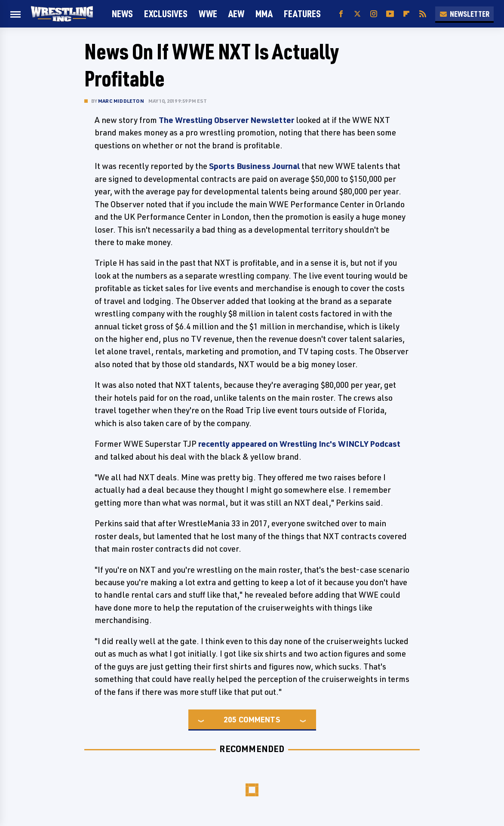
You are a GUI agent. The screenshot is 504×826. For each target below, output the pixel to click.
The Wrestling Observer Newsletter (226, 120)
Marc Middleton (121, 101)
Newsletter (464, 14)
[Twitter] (357, 14)
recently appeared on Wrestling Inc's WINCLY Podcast (299, 444)
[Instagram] (374, 14)
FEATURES (302, 14)
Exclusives (166, 14)
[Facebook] (341, 14)
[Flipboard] (406, 14)
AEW (236, 14)
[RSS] (423, 14)
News (122, 14)
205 (230, 719)
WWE (208, 14)
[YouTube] (390, 14)
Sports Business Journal (254, 166)
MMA (264, 14)
